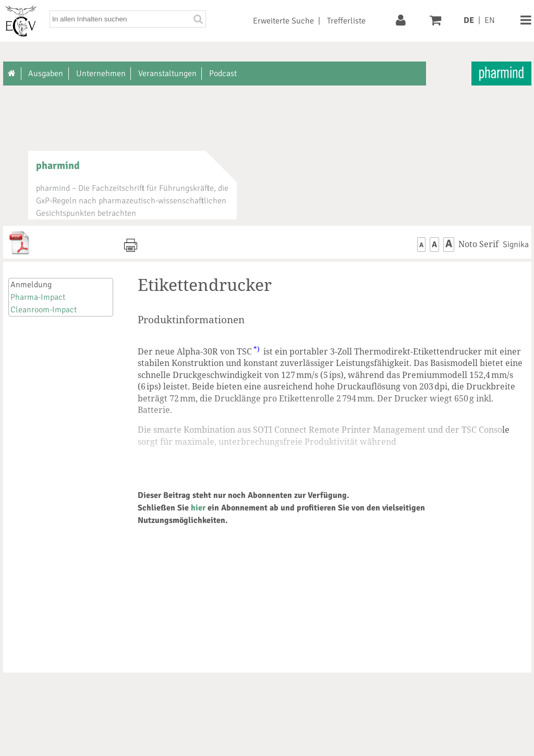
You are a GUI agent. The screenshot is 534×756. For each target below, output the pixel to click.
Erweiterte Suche (283, 21)
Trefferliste (346, 21)
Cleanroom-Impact (44, 310)
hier (198, 508)
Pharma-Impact (38, 297)
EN (490, 20)
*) (257, 349)
